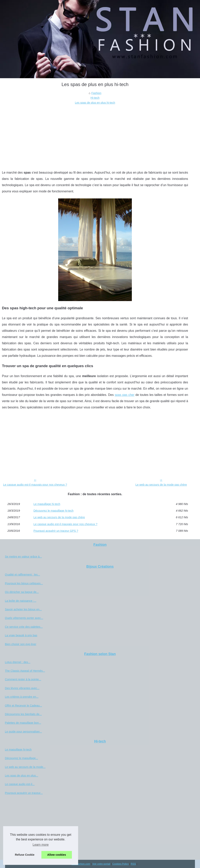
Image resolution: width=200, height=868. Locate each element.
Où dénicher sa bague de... (22, 592)
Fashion (96, 93)
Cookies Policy (121, 864)
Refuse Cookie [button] (25, 855)
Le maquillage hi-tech (47, 504)
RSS (133, 864)
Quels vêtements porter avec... (24, 618)
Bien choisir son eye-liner (21, 644)
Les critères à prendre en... (22, 697)
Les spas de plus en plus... (21, 776)
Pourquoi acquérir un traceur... (24, 793)
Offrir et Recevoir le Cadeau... (23, 706)
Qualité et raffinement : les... (22, 575)
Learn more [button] (41, 845)
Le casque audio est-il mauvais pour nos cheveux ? (35, 485)
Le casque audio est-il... (20, 784)
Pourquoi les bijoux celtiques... (24, 583)
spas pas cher (125, 395)
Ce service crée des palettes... (24, 627)
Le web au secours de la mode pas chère (161, 485)
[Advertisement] (95, 134)
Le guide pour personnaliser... (23, 732)
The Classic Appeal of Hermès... (25, 671)
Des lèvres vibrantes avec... (22, 688)
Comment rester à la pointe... (23, 679)
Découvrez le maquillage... (21, 758)
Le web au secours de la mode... (25, 767)
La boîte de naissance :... (21, 601)
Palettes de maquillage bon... (23, 723)
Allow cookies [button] (57, 855)
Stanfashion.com (81, 864)
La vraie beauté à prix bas (21, 635)
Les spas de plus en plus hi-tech (95, 103)
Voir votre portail (101, 864)
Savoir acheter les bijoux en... (23, 609)
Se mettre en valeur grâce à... (23, 557)
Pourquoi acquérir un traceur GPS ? (56, 531)
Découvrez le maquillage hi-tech (53, 511)
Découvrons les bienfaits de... (23, 714)
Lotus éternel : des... (18, 662)
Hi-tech (95, 98)
